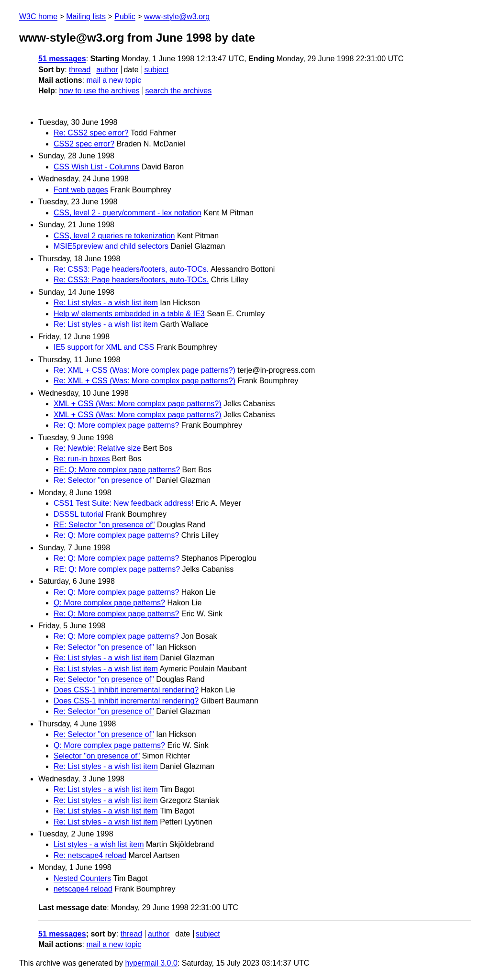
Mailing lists (86, 17)
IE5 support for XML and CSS (104, 347)
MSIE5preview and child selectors (111, 246)
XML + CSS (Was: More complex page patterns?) (138, 404)
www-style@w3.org (177, 17)
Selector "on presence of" (97, 756)
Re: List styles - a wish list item (106, 303)
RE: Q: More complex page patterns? (117, 470)
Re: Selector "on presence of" (104, 480)
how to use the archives (100, 91)
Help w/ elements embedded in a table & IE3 (129, 314)
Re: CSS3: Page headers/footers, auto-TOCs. (131, 269)
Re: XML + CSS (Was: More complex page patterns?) (145, 370)
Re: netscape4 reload (90, 855)
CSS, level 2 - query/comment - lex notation (128, 213)
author (107, 70)
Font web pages (81, 190)
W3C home (38, 17)
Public (125, 17)
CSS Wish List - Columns (97, 167)
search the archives (179, 91)
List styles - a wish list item (99, 844)
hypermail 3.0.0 (151, 963)
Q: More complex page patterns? (109, 603)
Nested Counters (82, 878)
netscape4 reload (83, 889)
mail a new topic (114, 80)
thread (80, 70)
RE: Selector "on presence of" (104, 525)
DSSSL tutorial (78, 514)
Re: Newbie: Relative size (97, 448)
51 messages (62, 59)
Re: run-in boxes (82, 459)
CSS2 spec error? (84, 144)
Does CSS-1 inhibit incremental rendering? (126, 690)
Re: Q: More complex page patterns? (116, 425)
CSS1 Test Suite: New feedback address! (123, 503)
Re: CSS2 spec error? (91, 133)
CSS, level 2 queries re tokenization (114, 236)
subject (156, 70)
